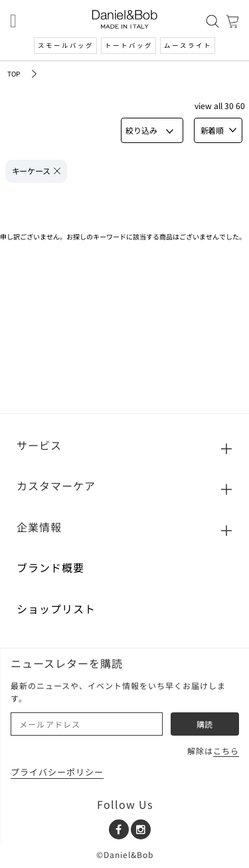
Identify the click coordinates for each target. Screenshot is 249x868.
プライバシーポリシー (57, 772)
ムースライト (188, 45)
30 (229, 105)
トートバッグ (129, 45)
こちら (226, 751)
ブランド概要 (50, 567)
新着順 (218, 130)
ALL (218, 105)
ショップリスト (56, 609)
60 (240, 105)
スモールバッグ (66, 45)
